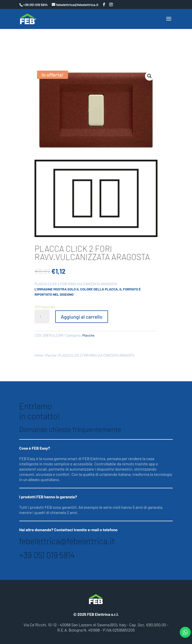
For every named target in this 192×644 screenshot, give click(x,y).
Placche (88, 335)
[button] (149, 76)
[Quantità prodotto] (42, 317)
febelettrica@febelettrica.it (67, 541)
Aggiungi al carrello (81, 317)
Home (39, 355)
